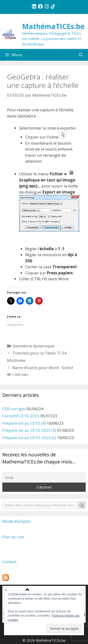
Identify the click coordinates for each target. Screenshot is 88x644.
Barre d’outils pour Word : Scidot (43, 368)
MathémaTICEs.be (53, 26)
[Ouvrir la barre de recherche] (81, 55)
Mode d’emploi (16, 521)
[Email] (44, 478)
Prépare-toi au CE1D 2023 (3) (29, 430)
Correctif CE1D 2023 (21, 416)
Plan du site (13, 537)
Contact (9, 562)
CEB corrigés (14, 409)
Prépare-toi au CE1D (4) (24, 423)
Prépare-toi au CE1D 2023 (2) (29, 438)
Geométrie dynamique (33, 346)
